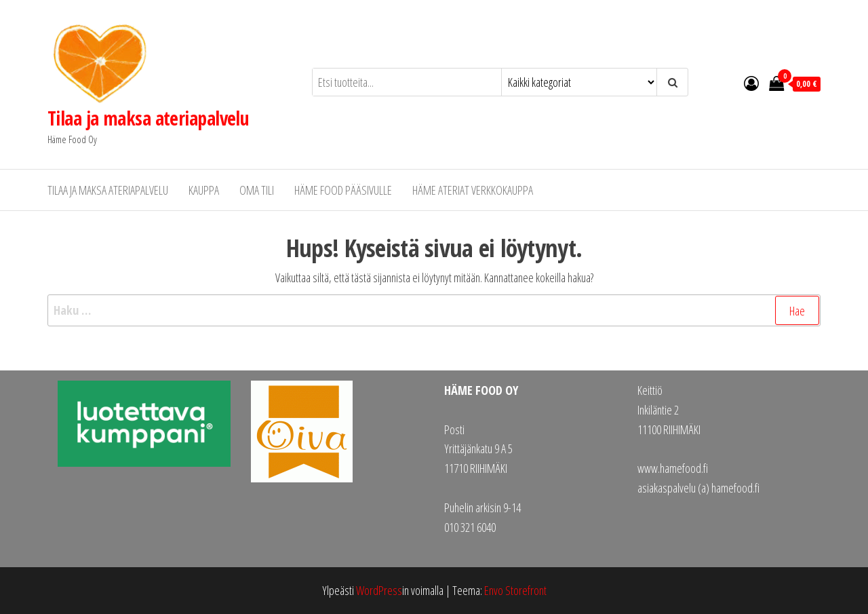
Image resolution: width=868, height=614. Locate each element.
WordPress (379, 590)
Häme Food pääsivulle (343, 190)
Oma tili (257, 190)
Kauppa (204, 190)
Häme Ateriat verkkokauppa (473, 190)
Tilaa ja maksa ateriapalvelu (148, 118)
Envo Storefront (515, 590)
